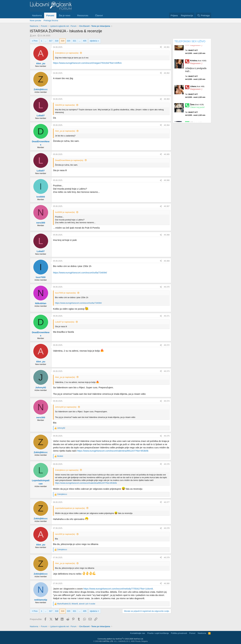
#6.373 (167, 371)
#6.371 (167, 316)
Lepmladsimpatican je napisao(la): (70, 508)
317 (51, 41)
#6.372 (167, 345)
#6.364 (167, 125)
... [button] (46, 41)
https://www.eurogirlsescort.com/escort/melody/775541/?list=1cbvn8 (118, 589)
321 (75, 41)
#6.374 (167, 401)
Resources (83, 15)
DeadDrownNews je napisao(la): (69, 160)
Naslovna (37, 15)
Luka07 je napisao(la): (65, 322)
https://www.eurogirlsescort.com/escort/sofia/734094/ (80, 273)
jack (34, 36)
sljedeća (93, 41)
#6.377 (167, 502)
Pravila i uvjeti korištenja (158, 633)
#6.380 (167, 583)
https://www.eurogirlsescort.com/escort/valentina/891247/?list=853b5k (113, 451)
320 (69, 41)
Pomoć (192, 633)
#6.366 (167, 180)
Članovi (99, 15)
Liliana (197, 90)
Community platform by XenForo (120, 639)
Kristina (198, 65)
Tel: (195, 56)
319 (63, 41)
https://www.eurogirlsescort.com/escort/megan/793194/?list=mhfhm (87, 63)
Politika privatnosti (179, 633)
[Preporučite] (161, 47)
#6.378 (167, 528)
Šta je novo (64, 15)
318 (57, 41)
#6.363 (167, 99)
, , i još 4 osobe (76, 604)
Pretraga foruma (51, 21)
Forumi (50, 15)
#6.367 (167, 206)
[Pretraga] (203, 15)
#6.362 (167, 73)
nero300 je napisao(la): (65, 534)
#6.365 (167, 154)
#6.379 (167, 558)
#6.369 (167, 261)
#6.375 (167, 436)
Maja (196, 47)
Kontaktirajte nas (138, 633)
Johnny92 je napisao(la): (66, 407)
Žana (197, 108)
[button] (73, 15)
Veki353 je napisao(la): (65, 105)
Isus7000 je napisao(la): (66, 293)
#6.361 (167, 47)
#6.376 (167, 464)
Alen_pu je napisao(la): (65, 131)
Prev (36, 41)
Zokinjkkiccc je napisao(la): (67, 53)
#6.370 (167, 287)
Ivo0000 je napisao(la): (65, 212)
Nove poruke (36, 21)
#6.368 (167, 235)
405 (85, 41)
